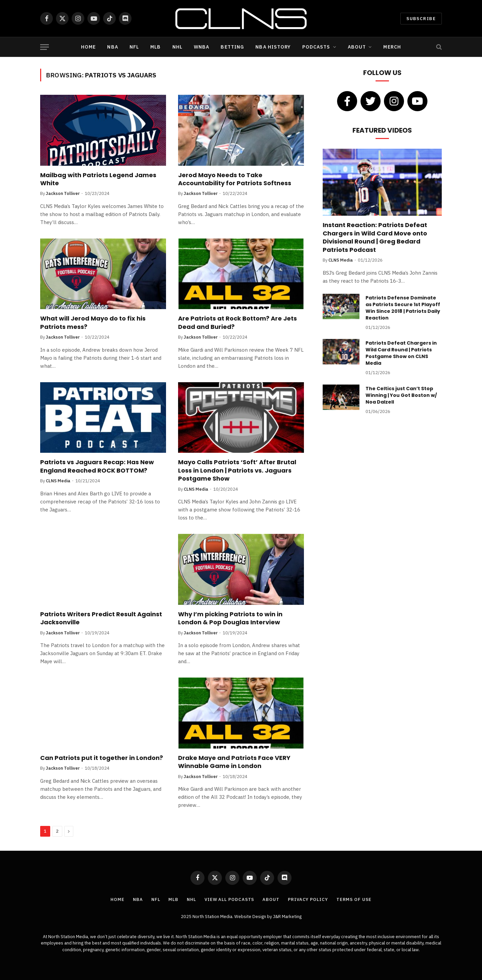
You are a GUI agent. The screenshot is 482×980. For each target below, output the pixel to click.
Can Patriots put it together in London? (102, 758)
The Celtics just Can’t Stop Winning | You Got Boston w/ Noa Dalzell (401, 395)
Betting (232, 47)
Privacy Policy (308, 899)
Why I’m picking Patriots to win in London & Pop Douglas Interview (230, 618)
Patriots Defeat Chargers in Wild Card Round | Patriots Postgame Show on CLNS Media (401, 353)
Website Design (251, 917)
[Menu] (45, 47)
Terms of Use (354, 899)
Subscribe (421, 19)
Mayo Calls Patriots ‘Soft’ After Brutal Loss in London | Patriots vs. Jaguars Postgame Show (237, 470)
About (357, 47)
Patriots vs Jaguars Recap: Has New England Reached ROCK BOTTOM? (97, 466)
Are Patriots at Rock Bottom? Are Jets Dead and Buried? (237, 323)
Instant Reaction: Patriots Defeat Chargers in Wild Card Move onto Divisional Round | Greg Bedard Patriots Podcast (375, 237)
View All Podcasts (229, 899)
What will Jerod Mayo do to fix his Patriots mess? (93, 323)
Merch (392, 47)
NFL (134, 47)
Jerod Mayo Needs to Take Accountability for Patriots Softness (235, 179)
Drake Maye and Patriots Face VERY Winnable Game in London (234, 762)
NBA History (273, 47)
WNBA (202, 47)
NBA (112, 47)
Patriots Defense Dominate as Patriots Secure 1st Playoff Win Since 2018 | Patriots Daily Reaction (403, 308)
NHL (177, 47)
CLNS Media (58, 481)
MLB (155, 47)
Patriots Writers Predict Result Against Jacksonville (101, 618)
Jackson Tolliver (63, 193)
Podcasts (316, 47)
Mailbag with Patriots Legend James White (98, 179)
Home (88, 47)
